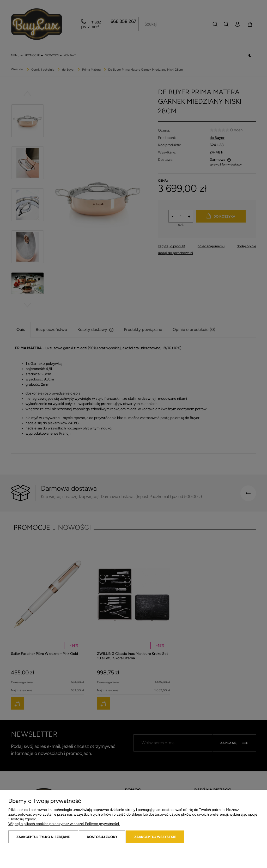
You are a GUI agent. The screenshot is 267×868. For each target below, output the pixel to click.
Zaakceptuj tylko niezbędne (43, 837)
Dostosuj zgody (102, 837)
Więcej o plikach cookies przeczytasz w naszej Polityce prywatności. (64, 824)
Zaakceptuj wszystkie (155, 837)
